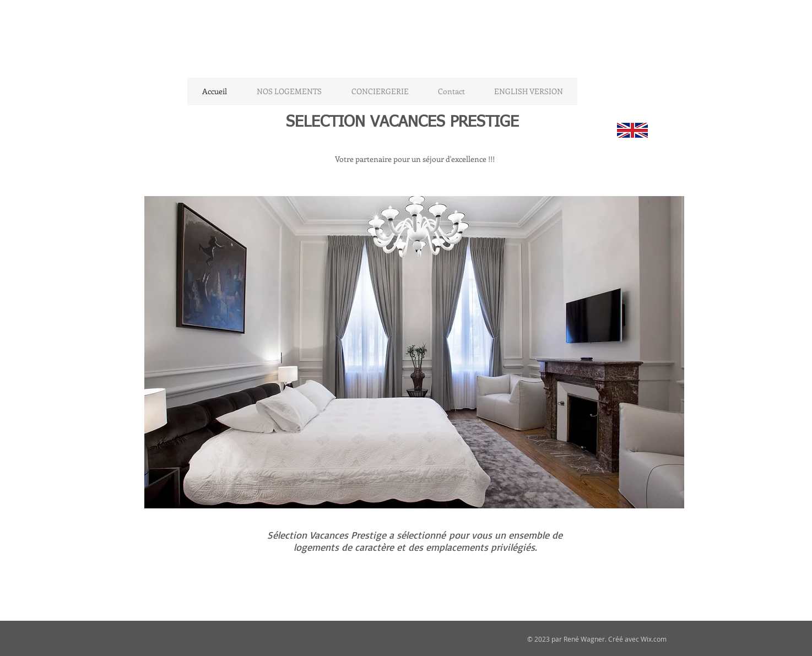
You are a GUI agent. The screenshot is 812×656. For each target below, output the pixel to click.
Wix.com (654, 639)
